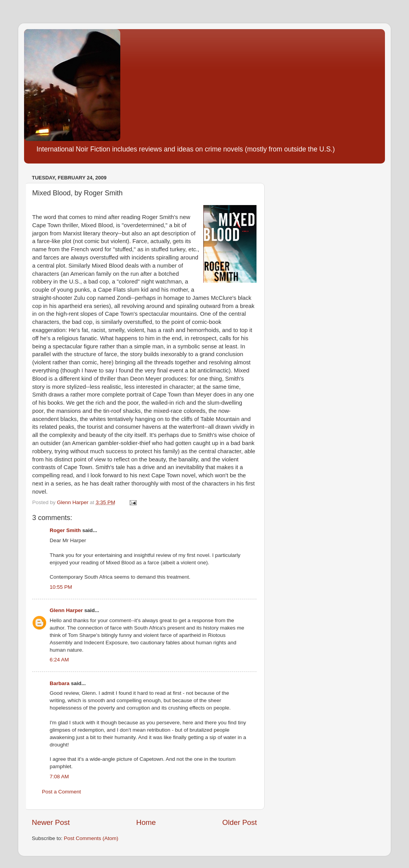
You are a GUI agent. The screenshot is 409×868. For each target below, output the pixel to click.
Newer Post (51, 822)
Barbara (60, 683)
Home (146, 822)
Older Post (240, 822)
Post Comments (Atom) (91, 838)
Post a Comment (62, 792)
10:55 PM (61, 587)
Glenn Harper (66, 610)
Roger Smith (65, 530)
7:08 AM (59, 777)
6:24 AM (59, 660)
